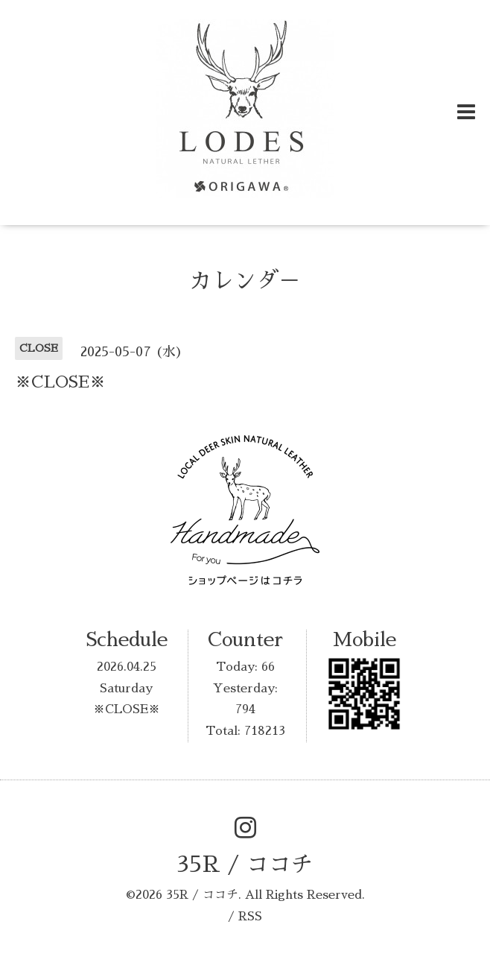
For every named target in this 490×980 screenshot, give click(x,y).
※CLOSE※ (127, 709)
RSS (250, 917)
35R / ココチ (245, 864)
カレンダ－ (245, 281)
